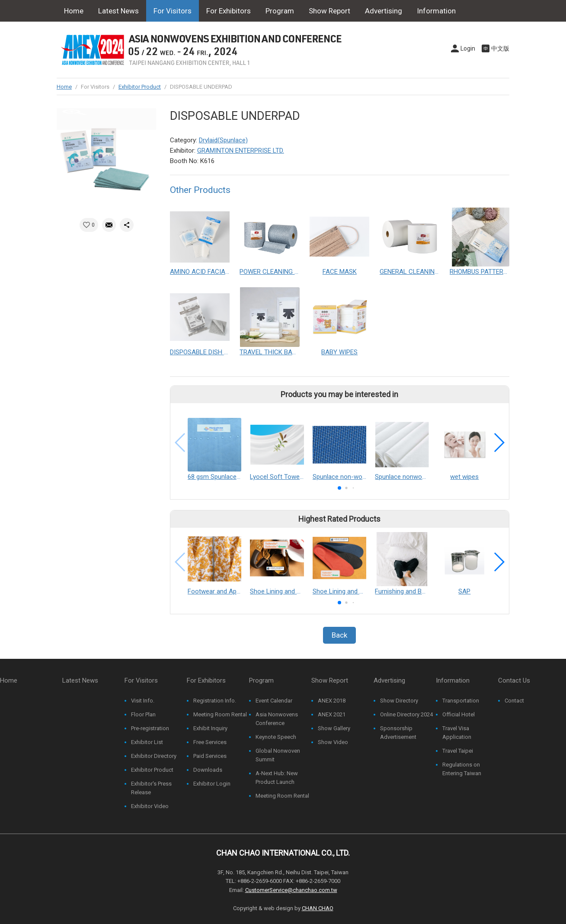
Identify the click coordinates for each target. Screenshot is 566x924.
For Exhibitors (229, 11)
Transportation (461, 701)
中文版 (500, 48)
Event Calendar (274, 701)
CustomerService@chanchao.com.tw (291, 890)
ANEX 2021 (332, 714)
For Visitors (173, 11)
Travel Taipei (458, 751)
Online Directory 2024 (406, 714)
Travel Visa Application (457, 733)
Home (74, 11)
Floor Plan (143, 714)
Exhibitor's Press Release (151, 788)
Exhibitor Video (150, 806)
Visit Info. (143, 701)
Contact (514, 701)
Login (468, 48)
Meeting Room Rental (220, 714)
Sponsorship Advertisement (398, 733)
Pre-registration (150, 728)
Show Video (333, 742)
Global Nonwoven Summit (278, 755)
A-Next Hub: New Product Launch (277, 778)
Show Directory (399, 701)
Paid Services (210, 756)
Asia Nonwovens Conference (277, 719)
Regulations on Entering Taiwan (462, 769)
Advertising (384, 11)
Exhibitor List (147, 742)
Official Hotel (459, 714)
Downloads (208, 770)
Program (280, 11)
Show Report (329, 11)
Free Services (210, 742)
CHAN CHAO (318, 908)
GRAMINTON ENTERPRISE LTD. (241, 151)
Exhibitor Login (212, 784)
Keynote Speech (276, 737)
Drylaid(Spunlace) (223, 140)
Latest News (118, 11)
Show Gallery (334, 728)
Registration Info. (215, 701)
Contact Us (82, 32)
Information (436, 11)
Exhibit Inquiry (210, 728)
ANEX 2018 (332, 701)
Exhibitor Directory (154, 756)
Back (339, 635)
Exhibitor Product (140, 87)
